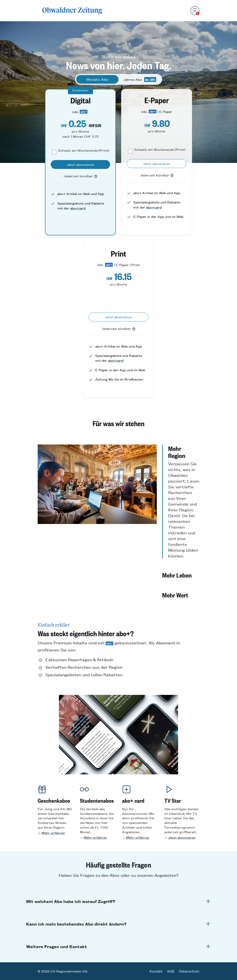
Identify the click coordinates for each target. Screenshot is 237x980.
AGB (171, 971)
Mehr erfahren (53, 833)
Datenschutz (189, 971)
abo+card (78, 208)
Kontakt (156, 971)
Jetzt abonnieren (182, 837)
